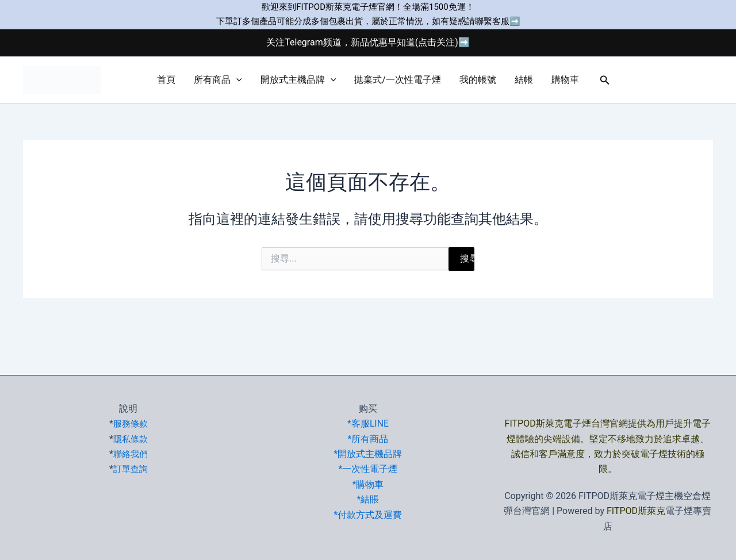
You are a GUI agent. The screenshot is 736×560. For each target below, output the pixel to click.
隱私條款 (131, 439)
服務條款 (131, 423)
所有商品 (218, 80)
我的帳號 (478, 80)
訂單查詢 (131, 469)
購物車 (565, 80)
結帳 (524, 80)
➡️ (515, 21)
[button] (236, 80)
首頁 (166, 80)
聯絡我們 (131, 454)
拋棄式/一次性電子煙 (398, 80)
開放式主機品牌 (298, 80)
